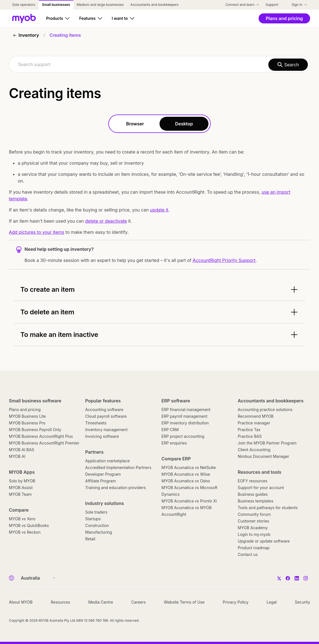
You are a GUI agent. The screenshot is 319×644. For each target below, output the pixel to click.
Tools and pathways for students (268, 508)
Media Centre (101, 602)
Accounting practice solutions (265, 410)
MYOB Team (20, 494)
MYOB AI (17, 456)
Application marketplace (107, 461)
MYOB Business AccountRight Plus (41, 436)
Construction (97, 525)
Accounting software (104, 410)
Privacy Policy (236, 602)
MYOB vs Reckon (25, 532)
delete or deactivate (106, 221)
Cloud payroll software (106, 416)
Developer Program (103, 474)
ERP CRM (170, 430)
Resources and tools (260, 472)
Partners (94, 452)
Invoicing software (102, 436)
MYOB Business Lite (27, 416)
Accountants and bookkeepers (271, 401)
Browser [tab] (135, 124)
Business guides (253, 494)
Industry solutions (105, 503)
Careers (138, 602)
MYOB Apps (22, 472)
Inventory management (106, 430)
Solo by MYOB (22, 481)
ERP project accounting (183, 436)
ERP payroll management (184, 416)
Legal (272, 602)
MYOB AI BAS (22, 450)
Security (302, 602)
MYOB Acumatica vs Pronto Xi (189, 501)
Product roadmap (254, 548)
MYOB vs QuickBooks (29, 525)
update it (159, 210)
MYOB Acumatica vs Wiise (186, 474)
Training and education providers (116, 488)
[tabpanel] (159, 245)
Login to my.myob (254, 534)
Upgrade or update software (264, 541)
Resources (60, 602)
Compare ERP (176, 459)
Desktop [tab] (184, 124)
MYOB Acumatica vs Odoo (186, 481)
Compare (19, 510)
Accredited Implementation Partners (118, 467)
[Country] (36, 578)
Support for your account (261, 488)
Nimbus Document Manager (263, 456)
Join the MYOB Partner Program (267, 443)
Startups (93, 519)
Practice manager (254, 423)
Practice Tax (249, 430)
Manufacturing (99, 532)
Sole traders (96, 512)
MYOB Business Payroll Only (35, 430)
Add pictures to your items (37, 232)
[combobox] (159, 64)
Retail (90, 539)
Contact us (248, 554)
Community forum (254, 514)
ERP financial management (186, 410)
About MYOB (21, 602)
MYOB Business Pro (27, 423)
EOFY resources (253, 481)
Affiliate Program (100, 481)
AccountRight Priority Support (224, 260)
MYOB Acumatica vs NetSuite (189, 467)
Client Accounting (254, 450)
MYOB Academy (253, 528)
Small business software (35, 401)
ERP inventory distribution (185, 423)
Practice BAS (250, 436)
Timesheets (96, 423)
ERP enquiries (174, 443)
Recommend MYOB (256, 416)
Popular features (103, 401)
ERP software (176, 401)
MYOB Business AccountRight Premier (44, 443)
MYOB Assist (21, 488)
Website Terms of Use (184, 602)
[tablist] (159, 124)
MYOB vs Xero (22, 519)
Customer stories (253, 521)
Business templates (256, 501)
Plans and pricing (25, 410)
